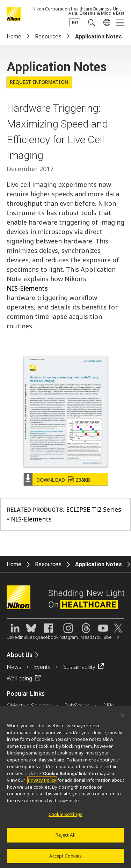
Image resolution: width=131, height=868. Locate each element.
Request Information (39, 82)
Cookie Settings (65, 817)
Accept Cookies (66, 858)
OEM (109, 706)
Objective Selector (29, 706)
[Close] (123, 717)
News (14, 667)
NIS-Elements (27, 288)
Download (63, 480)
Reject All (65, 837)
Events (42, 667)
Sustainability (79, 667)
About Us (20, 655)
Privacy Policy (42, 782)
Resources (48, 37)
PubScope (77, 706)
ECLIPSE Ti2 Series (94, 509)
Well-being (19, 678)
